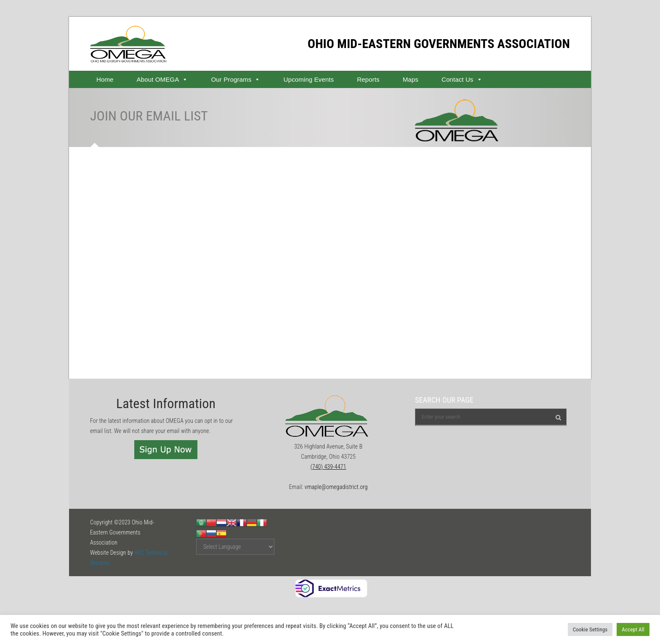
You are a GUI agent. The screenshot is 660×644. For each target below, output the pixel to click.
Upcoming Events (309, 79)
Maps (411, 79)
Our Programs (236, 80)
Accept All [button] (633, 629)
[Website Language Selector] (235, 547)
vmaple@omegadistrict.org (336, 487)
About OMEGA (162, 80)
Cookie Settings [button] (590, 629)
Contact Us (462, 80)
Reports (368, 79)
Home (105, 79)
